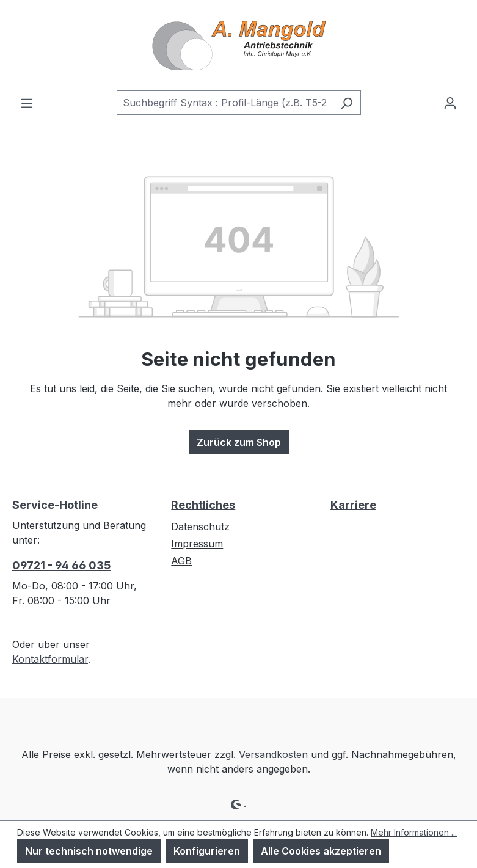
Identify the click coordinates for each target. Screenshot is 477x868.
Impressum (197, 544)
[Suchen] (347, 103)
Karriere (353, 505)
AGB (181, 561)
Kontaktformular (50, 659)
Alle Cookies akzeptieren (321, 851)
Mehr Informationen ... (414, 832)
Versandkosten (273, 754)
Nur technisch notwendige (89, 851)
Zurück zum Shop (239, 442)
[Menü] (27, 103)
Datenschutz (200, 527)
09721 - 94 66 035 (62, 565)
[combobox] (225, 103)
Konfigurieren (207, 851)
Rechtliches (203, 505)
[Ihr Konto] (450, 103)
